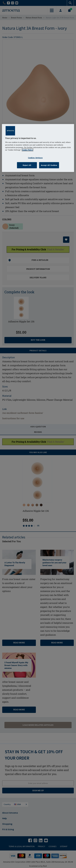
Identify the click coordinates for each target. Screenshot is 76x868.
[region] (38, 148)
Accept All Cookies (49, 165)
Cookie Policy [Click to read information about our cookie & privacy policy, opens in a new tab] (28, 150)
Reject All (27, 165)
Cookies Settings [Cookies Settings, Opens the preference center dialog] (35, 158)
